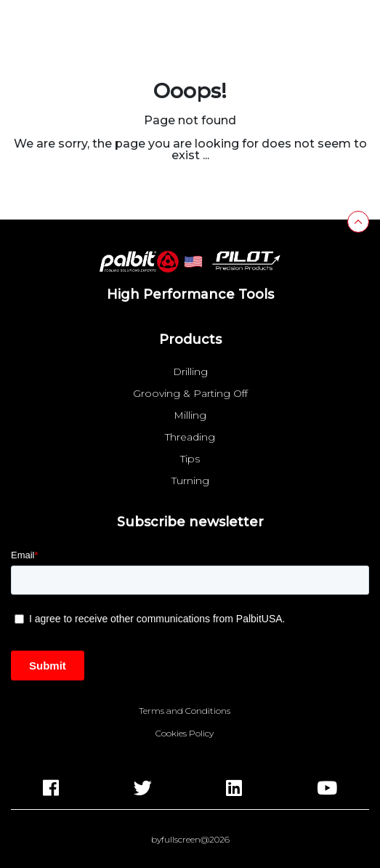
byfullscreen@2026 (190, 840)
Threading (190, 437)
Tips (190, 459)
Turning (190, 481)
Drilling (190, 371)
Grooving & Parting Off (190, 393)
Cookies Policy (185, 734)
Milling (190, 415)
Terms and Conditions (185, 711)
